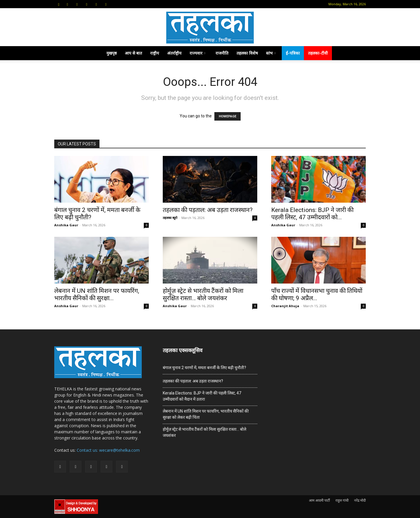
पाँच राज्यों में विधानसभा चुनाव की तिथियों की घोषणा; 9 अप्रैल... (317, 294)
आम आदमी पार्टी (319, 500)
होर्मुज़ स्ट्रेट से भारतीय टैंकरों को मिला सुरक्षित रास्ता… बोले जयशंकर (203, 294)
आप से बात (133, 53)
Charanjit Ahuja (285, 306)
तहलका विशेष (247, 53)
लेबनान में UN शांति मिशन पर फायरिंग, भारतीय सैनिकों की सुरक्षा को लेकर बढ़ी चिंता (206, 414)
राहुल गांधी (342, 500)
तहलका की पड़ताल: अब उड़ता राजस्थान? (208, 210)
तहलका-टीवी (318, 53)
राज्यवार (197, 53)
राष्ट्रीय (155, 53)
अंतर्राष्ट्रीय (174, 53)
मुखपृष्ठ (112, 53)
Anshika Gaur (66, 225)
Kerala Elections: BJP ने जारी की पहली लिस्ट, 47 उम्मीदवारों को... (312, 214)
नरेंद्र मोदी (360, 500)
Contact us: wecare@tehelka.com (108, 450)
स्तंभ (271, 53)
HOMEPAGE (228, 116)
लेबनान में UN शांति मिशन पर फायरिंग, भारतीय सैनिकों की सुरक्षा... (97, 294)
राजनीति (222, 53)
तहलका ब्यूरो (170, 218)
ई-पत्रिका (293, 53)
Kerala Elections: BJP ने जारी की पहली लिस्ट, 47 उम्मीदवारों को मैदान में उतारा (202, 396)
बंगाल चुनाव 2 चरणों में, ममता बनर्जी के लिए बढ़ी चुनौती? (204, 368)
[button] (59, 4)
